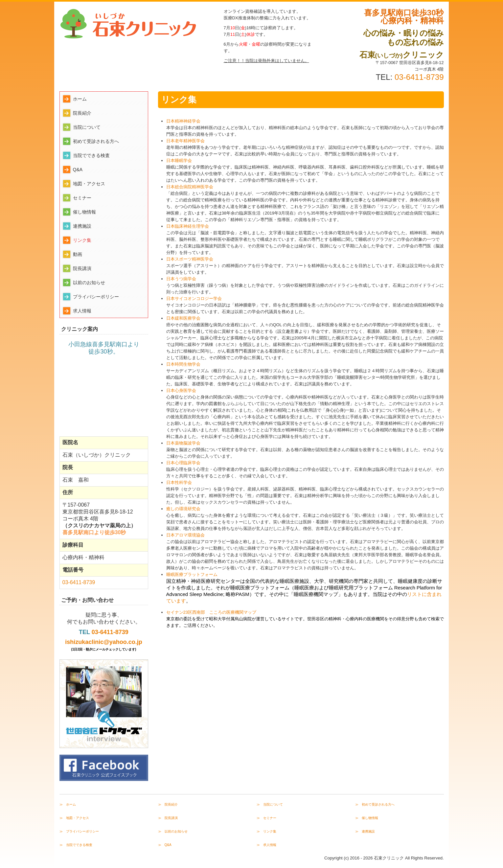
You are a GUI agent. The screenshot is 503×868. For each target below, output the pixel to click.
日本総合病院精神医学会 (190, 187)
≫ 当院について (270, 804)
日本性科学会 (179, 482)
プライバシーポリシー (96, 297)
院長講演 (82, 268)
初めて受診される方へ (96, 141)
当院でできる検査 (91, 155)
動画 (78, 254)
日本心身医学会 (181, 390)
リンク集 (82, 240)
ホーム (80, 99)
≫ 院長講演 (168, 818)
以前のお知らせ (89, 283)
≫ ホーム (68, 804)
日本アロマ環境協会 (185, 535)
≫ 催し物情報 (367, 818)
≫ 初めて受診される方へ (375, 804)
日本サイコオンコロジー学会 (194, 298)
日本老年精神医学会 (185, 141)
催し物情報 (84, 212)
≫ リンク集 (266, 831)
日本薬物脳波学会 (183, 443)
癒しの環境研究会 (183, 509)
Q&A (78, 170)
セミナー (82, 198)
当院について (87, 127)
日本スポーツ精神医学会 (190, 259)
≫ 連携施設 (365, 831)
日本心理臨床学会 (183, 463)
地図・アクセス (89, 184)
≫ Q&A (165, 845)
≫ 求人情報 (266, 845)
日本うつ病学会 (181, 279)
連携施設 (82, 226)
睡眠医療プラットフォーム (192, 574)
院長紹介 (82, 113)
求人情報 (82, 311)
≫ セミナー (266, 818)
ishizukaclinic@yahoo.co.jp (104, 642)
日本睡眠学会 (179, 160)
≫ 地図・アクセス (74, 818)
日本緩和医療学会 (183, 318)
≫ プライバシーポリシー (79, 831)
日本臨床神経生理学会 (188, 226)
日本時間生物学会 (183, 364)
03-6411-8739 (419, 77)
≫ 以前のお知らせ (173, 831)
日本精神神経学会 (183, 121)
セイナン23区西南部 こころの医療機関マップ (211, 612)
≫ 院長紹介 (168, 804)
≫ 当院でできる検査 (76, 845)
